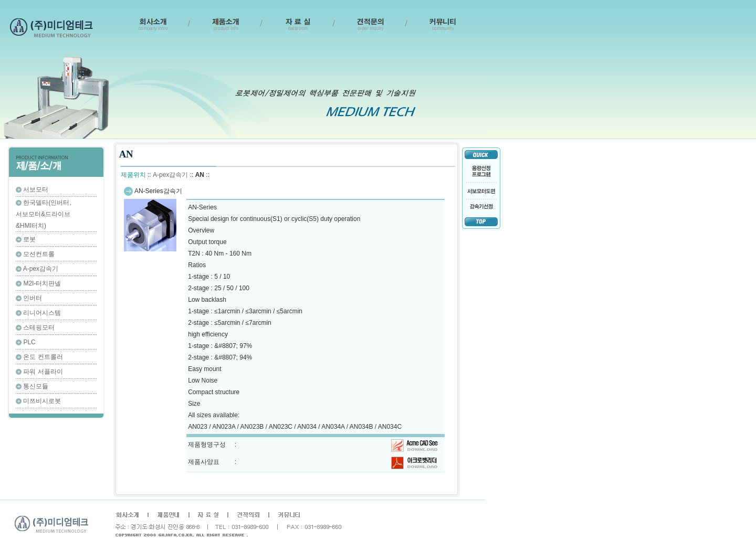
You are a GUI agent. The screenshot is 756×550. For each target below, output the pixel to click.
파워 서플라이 (43, 372)
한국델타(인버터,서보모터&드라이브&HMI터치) (44, 214)
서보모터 (36, 189)
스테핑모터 (39, 327)
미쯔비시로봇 (42, 401)
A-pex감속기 (41, 269)
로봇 (29, 239)
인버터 (33, 298)
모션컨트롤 (39, 254)
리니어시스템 (42, 313)
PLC (29, 342)
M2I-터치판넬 (42, 283)
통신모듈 (36, 386)
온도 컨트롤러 (43, 357)
